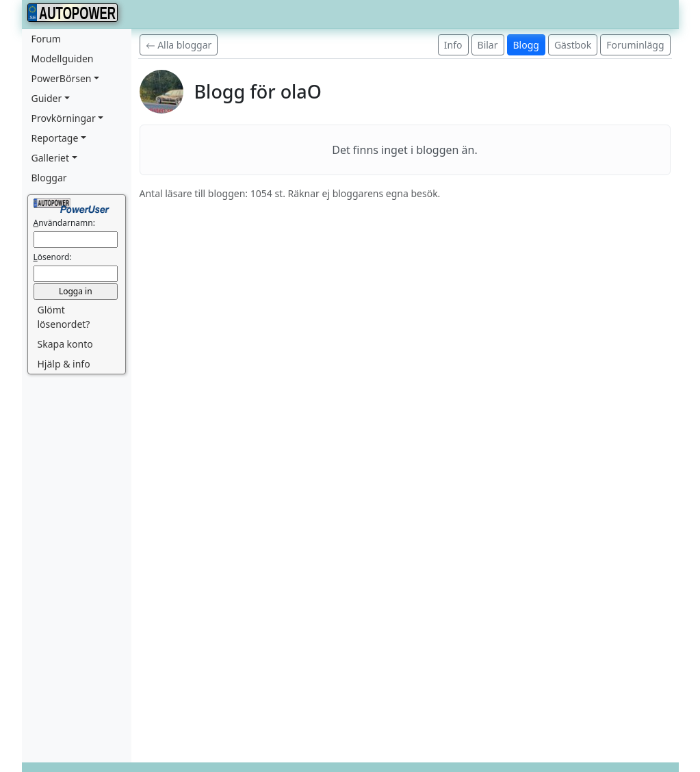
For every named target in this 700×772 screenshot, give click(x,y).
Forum (46, 39)
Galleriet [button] (51, 158)
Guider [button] (47, 98)
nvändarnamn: (64, 223)
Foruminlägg (635, 45)
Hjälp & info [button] (64, 364)
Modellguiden (63, 59)
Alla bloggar (179, 45)
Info (453, 45)
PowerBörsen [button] (62, 78)
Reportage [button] (55, 138)
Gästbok (573, 45)
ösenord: (53, 257)
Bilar (488, 45)
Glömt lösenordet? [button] (64, 317)
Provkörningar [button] (64, 118)
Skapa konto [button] (65, 344)
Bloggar (49, 178)
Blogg (526, 45)
